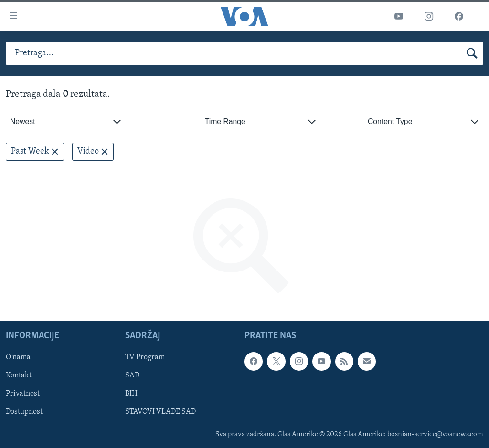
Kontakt (19, 376)
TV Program (145, 358)
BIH (131, 394)
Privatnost (23, 394)
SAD (132, 376)
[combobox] (66, 122)
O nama (18, 358)
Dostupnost (24, 412)
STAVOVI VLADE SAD (160, 412)
